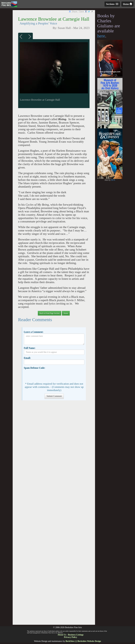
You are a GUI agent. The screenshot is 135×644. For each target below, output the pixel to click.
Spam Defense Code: (34, 368)
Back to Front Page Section (49, 313)
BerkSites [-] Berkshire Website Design (83, 641)
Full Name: (30, 348)
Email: (27, 358)
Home (127, 4)
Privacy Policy (71, 637)
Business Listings (76, 635)
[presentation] (47, 375)
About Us (62, 635)
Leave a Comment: (34, 332)
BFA (113, 180)
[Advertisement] (54, 514)
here (101, 36)
